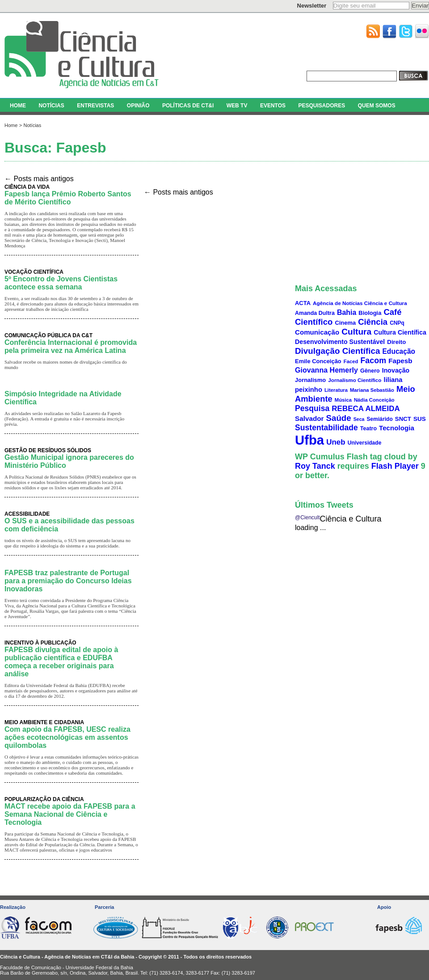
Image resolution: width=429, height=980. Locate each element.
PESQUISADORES (322, 106)
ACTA (303, 303)
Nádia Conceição (374, 400)
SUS (420, 419)
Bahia (347, 312)
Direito (396, 342)
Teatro (368, 428)
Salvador (309, 418)
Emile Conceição (318, 361)
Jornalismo (310, 380)
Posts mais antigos (39, 179)
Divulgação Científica (337, 351)
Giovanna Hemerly (326, 370)
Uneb (336, 442)
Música (343, 400)
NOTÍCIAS (51, 106)
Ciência (373, 322)
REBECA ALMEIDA (366, 409)
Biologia (370, 313)
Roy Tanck (315, 466)
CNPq (397, 323)
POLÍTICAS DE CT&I (188, 106)
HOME (18, 106)
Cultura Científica (400, 332)
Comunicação (317, 332)
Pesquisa (312, 408)
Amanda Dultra (315, 313)
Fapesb (400, 361)
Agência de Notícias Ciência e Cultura (360, 303)
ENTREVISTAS (95, 106)
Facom (373, 361)
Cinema (345, 323)
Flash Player (395, 466)
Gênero (370, 371)
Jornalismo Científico (355, 380)
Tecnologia (397, 428)
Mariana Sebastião (372, 390)
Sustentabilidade (326, 428)
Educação (399, 351)
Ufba (309, 440)
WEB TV (237, 106)
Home (11, 125)
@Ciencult (307, 518)
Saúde (339, 418)
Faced (351, 361)
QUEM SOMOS (377, 106)
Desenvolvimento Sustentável (340, 342)
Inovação (396, 370)
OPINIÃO (138, 106)
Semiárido (380, 419)
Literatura (336, 390)
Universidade (365, 443)
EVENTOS (273, 106)
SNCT (403, 419)
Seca (359, 419)
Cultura (356, 332)
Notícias (32, 125)
